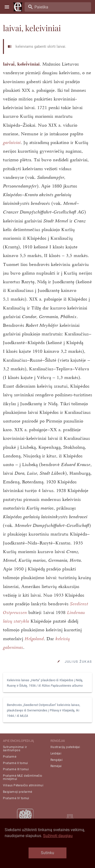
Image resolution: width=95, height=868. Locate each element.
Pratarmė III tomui (16, 769)
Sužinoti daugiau (58, 836)
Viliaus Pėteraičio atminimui (23, 785)
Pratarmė (10, 757)
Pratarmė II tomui (16, 763)
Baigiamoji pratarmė (18, 792)
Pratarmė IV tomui (16, 798)
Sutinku (47, 853)
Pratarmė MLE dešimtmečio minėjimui (23, 777)
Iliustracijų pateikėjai (65, 747)
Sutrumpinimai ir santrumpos (15, 749)
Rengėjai (56, 760)
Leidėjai (56, 753)
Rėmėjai (56, 766)
